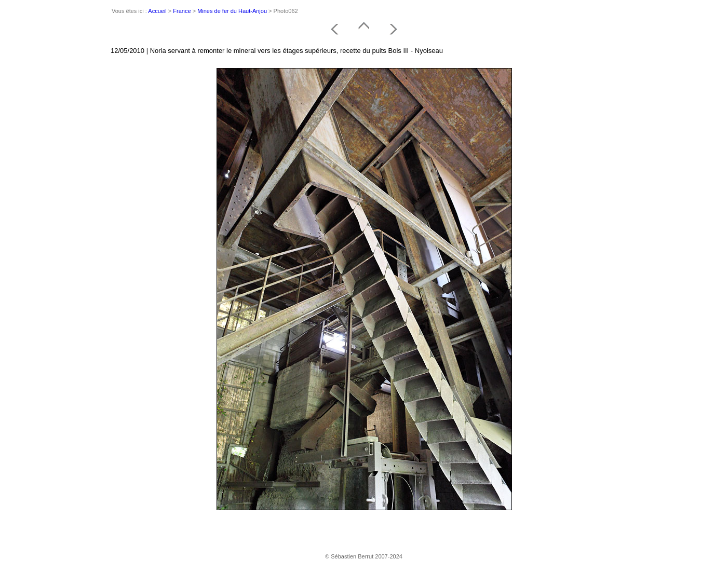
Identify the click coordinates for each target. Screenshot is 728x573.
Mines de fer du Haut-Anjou (232, 11)
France (182, 11)
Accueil (157, 11)
